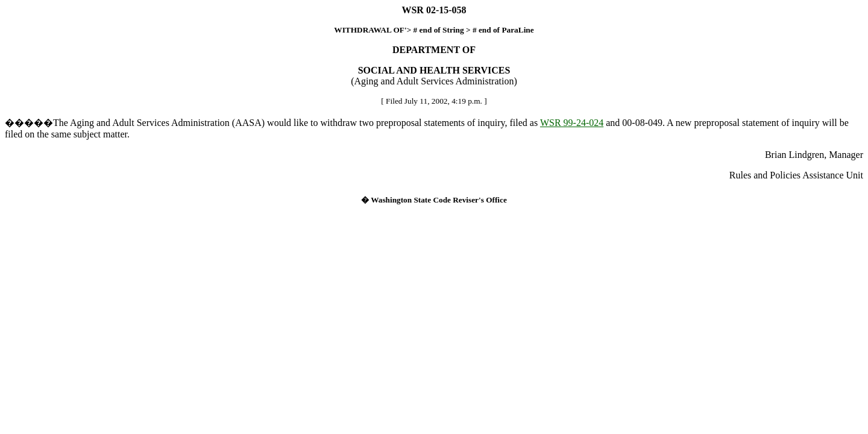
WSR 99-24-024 (572, 123)
